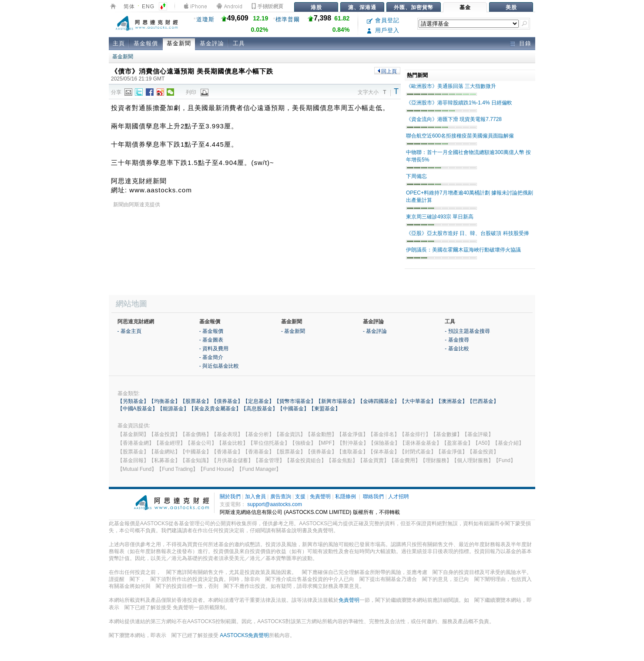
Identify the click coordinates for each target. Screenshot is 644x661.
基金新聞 (179, 43)
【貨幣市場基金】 (295, 401)
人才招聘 (399, 497)
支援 (300, 497)
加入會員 (255, 497)
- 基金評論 (375, 331)
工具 (239, 43)
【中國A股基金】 (138, 409)
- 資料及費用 (214, 349)
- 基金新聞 (293, 331)
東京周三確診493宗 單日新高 (440, 217)
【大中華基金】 (418, 401)
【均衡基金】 (164, 401)
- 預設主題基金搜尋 (467, 331)
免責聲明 (320, 497)
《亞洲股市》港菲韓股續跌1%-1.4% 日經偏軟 (459, 103)
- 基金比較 (457, 349)
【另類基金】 (133, 401)
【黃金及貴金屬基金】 (215, 409)
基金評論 (212, 43)
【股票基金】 (196, 401)
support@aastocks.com (275, 504)
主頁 (119, 43)
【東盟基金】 (325, 409)
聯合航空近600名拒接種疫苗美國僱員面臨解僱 (460, 136)
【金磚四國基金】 (379, 401)
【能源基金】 (173, 409)
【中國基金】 (293, 409)
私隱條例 (345, 497)
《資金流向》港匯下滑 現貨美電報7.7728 (454, 119)
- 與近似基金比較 (219, 366)
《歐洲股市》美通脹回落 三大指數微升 (451, 86)
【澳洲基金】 (452, 401)
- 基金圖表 (211, 340)
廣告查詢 (281, 497)
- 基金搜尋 (457, 340)
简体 (129, 7)
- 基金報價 (211, 331)
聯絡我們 (373, 497)
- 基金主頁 (129, 331)
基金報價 (146, 43)
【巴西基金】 (483, 401)
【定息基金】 (258, 401)
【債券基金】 (227, 401)
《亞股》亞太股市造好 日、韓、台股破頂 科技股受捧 (468, 233)
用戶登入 (383, 30)
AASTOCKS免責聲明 (244, 635)
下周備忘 (416, 176)
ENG (148, 7)
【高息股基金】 (259, 409)
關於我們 (230, 497)
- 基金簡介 (211, 357)
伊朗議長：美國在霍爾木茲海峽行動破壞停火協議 (463, 250)
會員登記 (383, 20)
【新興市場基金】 (337, 401)
